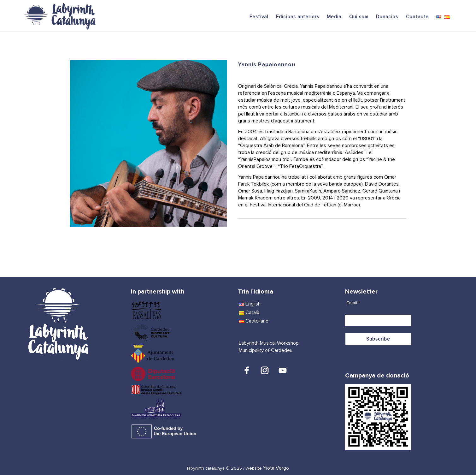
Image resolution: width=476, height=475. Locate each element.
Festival (259, 17)
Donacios (387, 17)
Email (353, 303)
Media (334, 17)
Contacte (417, 17)
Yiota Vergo (276, 468)
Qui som (359, 17)
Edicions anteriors (298, 17)
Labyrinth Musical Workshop (269, 343)
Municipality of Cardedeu (266, 350)
